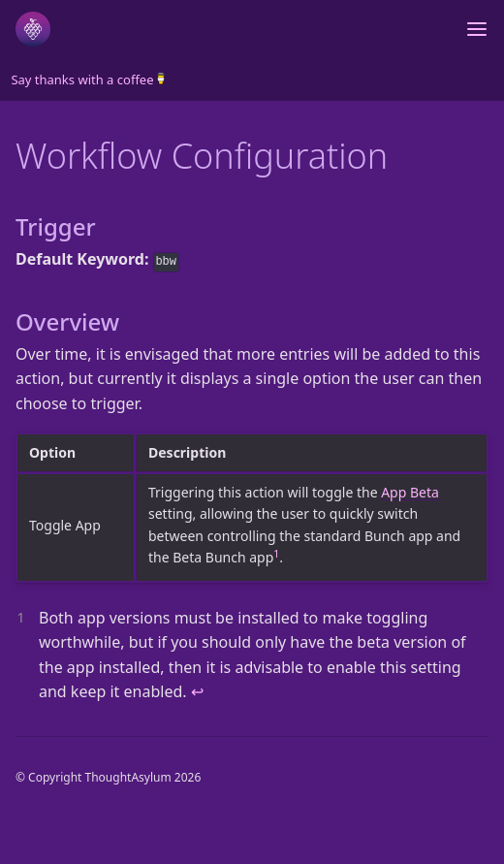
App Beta (410, 492)
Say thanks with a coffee (86, 80)
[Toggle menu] (477, 29)
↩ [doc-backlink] (197, 691)
